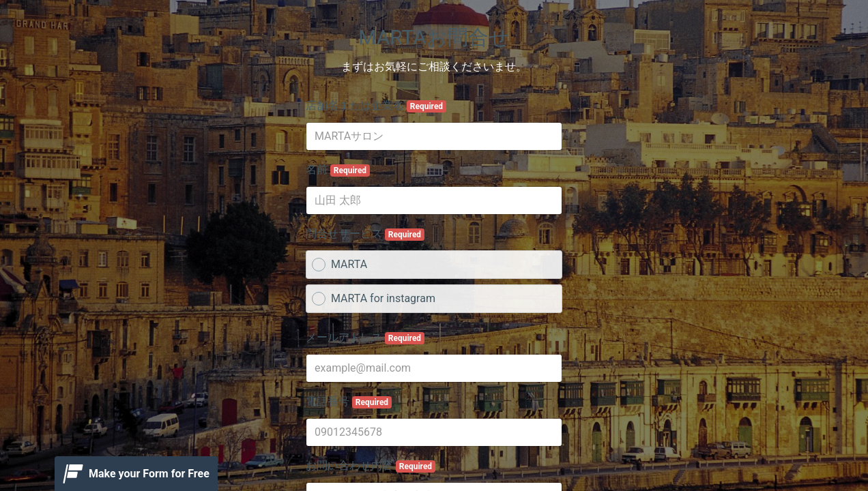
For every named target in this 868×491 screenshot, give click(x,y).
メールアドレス (365, 338)
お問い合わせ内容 (371, 466)
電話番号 (349, 402)
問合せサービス (365, 234)
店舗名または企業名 (376, 106)
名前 (338, 170)
